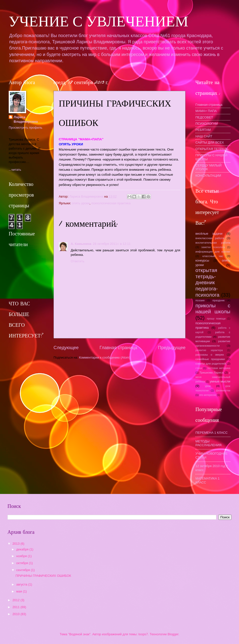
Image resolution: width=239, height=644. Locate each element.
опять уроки (81, 203)
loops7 (143, 634)
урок (208, 386)
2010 (16, 614)
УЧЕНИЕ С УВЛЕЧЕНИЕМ (98, 21)
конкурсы (202, 260)
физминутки (223, 391)
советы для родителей (211, 364)
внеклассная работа (210, 238)
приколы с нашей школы (213, 309)
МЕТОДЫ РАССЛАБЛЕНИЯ (209, 443)
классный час (213, 256)
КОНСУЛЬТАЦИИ (208, 176)
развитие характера (209, 350)
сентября (24, 570)
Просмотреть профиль (26, 128)
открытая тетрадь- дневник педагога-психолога (207, 282)
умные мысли (220, 381)
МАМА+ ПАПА (206, 111)
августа (22, 584)
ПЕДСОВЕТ (204, 117)
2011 (16, 607)
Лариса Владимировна (26, 119)
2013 (16, 544)
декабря (23, 549)
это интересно (208, 395)
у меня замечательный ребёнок (213, 377)
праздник (218, 300)
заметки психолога (213, 247)
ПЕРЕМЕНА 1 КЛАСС (211, 433)
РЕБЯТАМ (203, 130)
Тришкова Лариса (211, 373)
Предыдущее (172, 348)
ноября (22, 556)
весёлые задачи (209, 234)
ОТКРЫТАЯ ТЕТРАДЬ (212, 149)
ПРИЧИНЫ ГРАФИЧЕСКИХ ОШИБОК (43, 576)
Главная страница (118, 348)
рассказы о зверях (210, 355)
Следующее (66, 348)
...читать (15, 170)
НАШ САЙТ (204, 136)
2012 (16, 600)
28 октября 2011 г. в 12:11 (112, 244)
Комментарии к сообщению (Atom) (105, 357)
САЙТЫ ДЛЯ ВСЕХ (210, 142)
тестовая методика (219, 368)
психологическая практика (111, 203)
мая (20, 591)
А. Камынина (81, 244)
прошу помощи (216, 319)
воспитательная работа (213, 243)
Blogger (173, 634)
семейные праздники (210, 359)
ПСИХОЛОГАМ (207, 124)
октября (23, 563)
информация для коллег (213, 252)
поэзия (200, 300)
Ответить (78, 261)
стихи (199, 368)
